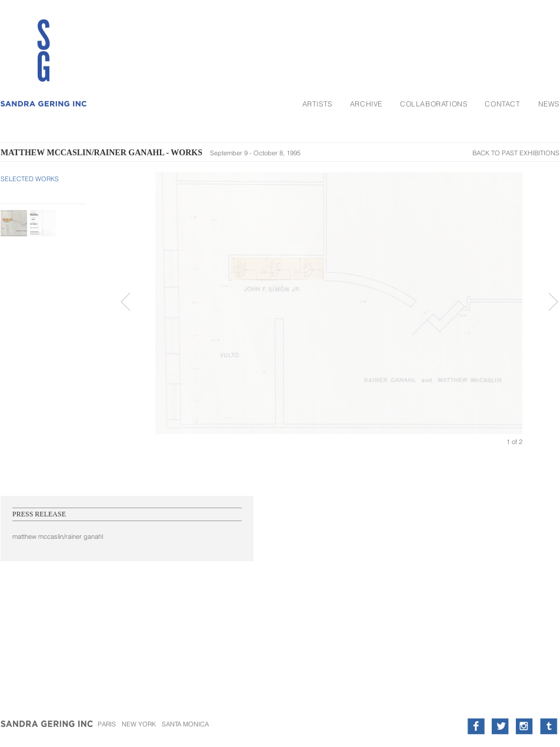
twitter (500, 726)
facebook (476, 726)
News (549, 104)
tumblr (549, 726)
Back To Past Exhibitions (516, 153)
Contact (502, 104)
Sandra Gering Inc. (48, 729)
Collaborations (434, 104)
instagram (524, 726)
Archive (366, 104)
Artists (317, 104)
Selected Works (30, 179)
